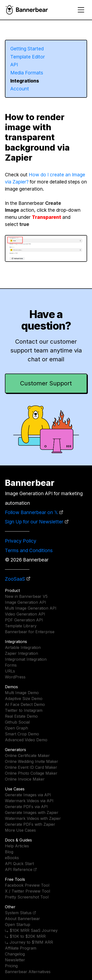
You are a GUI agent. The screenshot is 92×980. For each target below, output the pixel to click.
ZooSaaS (15, 579)
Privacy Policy (21, 541)
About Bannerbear (22, 919)
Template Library (21, 626)
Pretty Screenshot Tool (27, 897)
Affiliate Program (21, 948)
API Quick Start (19, 864)
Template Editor (28, 57)
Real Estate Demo (21, 716)
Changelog (15, 954)
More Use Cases (20, 830)
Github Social (17, 722)
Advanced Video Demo (26, 740)
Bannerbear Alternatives (28, 972)
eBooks (12, 858)
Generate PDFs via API (26, 807)
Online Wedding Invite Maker (32, 761)
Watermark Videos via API (29, 801)
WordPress (15, 677)
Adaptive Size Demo (24, 699)
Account (20, 89)
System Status (18, 913)
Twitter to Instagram (24, 710)
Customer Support (46, 383)
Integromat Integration (26, 659)
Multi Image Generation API (31, 608)
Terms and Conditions (29, 550)
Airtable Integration (23, 647)
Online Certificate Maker (27, 756)
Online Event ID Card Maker (31, 767)
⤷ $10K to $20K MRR (25, 936)
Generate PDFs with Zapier (30, 824)
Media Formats (27, 73)
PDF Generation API (24, 620)
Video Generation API (25, 614)
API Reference (19, 869)
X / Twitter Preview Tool (27, 891)
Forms (11, 665)
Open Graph (16, 728)
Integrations (25, 81)
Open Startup (18, 924)
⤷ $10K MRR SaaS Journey (31, 930)
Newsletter (15, 960)
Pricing (11, 966)
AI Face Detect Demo (25, 704)
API (14, 65)
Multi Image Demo (22, 693)
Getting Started (27, 49)
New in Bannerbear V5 (26, 596)
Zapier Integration (21, 653)
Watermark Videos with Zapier (33, 818)
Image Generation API (26, 602)
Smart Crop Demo (22, 734)
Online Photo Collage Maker (31, 773)
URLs (10, 671)
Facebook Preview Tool (27, 885)
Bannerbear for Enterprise (30, 632)
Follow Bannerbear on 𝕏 (31, 512)
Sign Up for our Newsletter (34, 522)
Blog (9, 852)
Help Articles (17, 846)
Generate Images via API (28, 795)
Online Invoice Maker (25, 779)
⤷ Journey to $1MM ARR (29, 942)
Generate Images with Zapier (32, 812)
